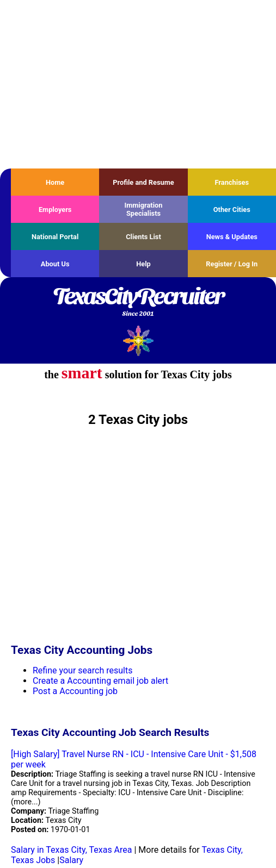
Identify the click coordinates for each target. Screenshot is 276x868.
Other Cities (232, 210)
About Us (55, 264)
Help (143, 264)
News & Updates (232, 237)
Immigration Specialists (143, 209)
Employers (55, 210)
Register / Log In (232, 264)
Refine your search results (82, 670)
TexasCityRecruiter (138, 303)
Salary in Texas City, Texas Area (72, 850)
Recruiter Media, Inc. (138, 341)
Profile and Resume (143, 182)
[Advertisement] (138, 84)
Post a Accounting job (75, 691)
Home (55, 182)
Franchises (232, 182)
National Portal (55, 237)
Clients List (143, 237)
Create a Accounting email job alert (100, 681)
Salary (71, 860)
